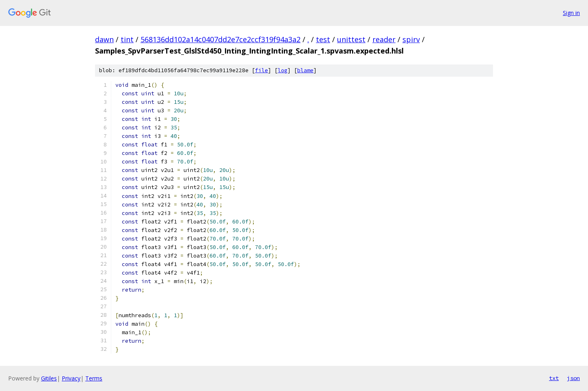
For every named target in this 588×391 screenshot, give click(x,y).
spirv (411, 39)
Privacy (71, 378)
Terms (94, 378)
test (323, 39)
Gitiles (49, 378)
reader (384, 39)
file (262, 70)
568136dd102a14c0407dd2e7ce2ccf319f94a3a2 (220, 39)
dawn (104, 39)
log (283, 70)
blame (305, 70)
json (573, 378)
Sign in (571, 13)
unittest (351, 39)
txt (554, 378)
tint (127, 39)
